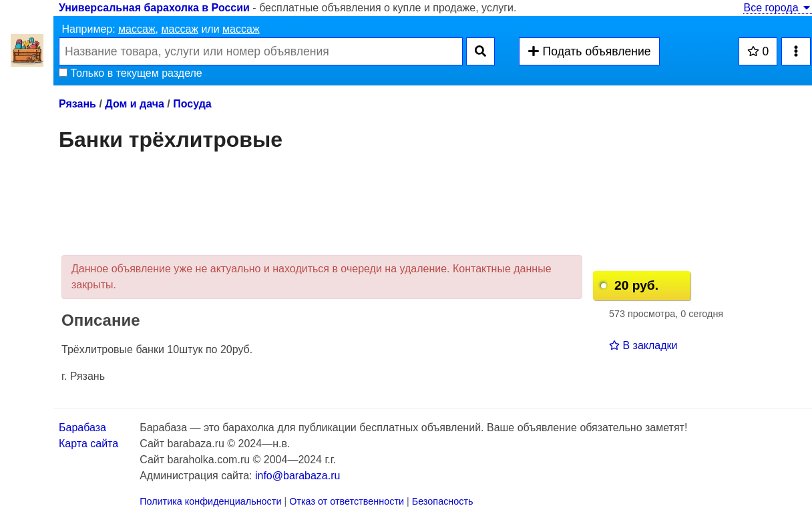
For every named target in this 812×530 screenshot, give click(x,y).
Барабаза (82, 428)
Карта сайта (88, 444)
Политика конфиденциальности (210, 501)
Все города (778, 8)
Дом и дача (135, 104)
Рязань (77, 104)
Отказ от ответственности (347, 501)
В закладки (643, 345)
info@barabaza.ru (297, 476)
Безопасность (443, 501)
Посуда (192, 104)
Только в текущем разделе (131, 73)
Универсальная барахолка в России (154, 8)
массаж (137, 29)
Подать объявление (589, 51)
